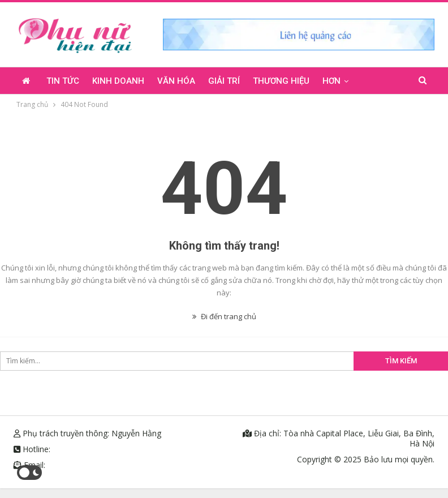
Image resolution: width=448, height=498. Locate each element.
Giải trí (224, 81)
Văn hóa (176, 81)
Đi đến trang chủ (224, 316)
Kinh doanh (118, 81)
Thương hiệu (281, 81)
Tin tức (63, 81)
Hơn (331, 81)
